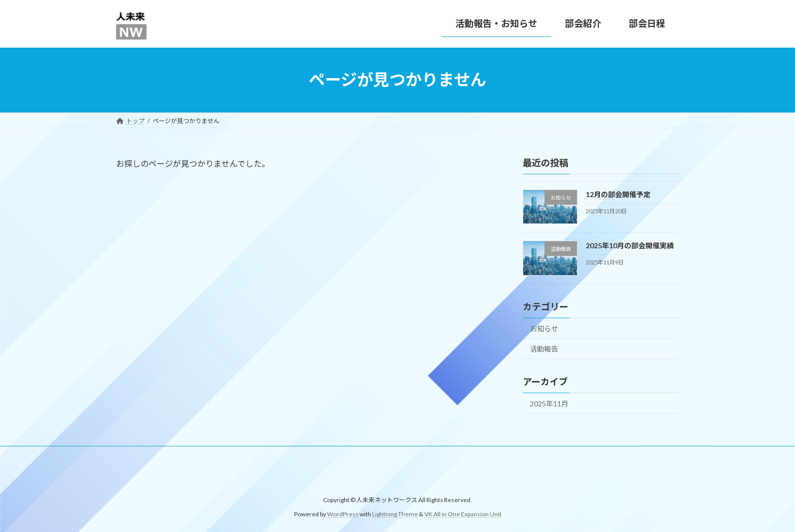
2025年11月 (549, 404)
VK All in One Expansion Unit (463, 515)
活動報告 (544, 349)
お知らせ (544, 328)
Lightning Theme (395, 515)
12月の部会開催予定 (618, 194)
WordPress (343, 515)
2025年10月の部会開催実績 (630, 245)
